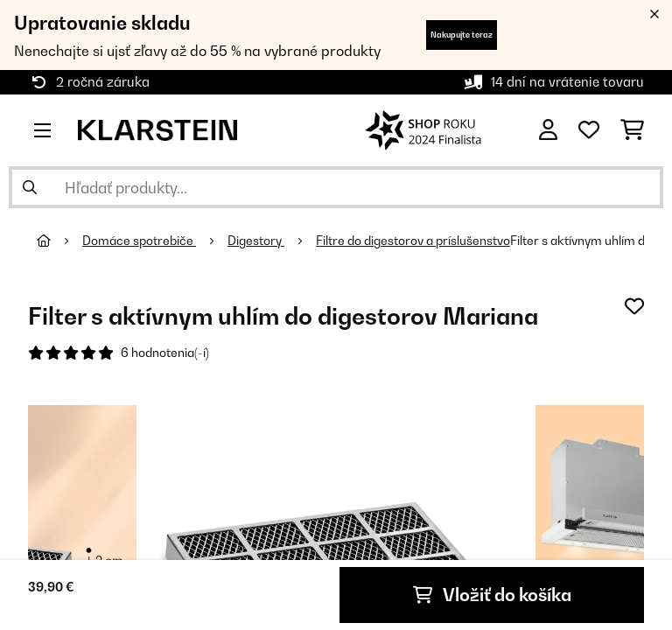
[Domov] (59, 241)
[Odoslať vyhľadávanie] (30, 187)
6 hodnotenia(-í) (165, 353)
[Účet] (548, 130)
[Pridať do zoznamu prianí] (634, 306)
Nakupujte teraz (462, 35)
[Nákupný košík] (632, 130)
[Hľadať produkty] (336, 187)
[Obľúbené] (589, 130)
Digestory (256, 241)
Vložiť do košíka (492, 595)
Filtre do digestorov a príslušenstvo (413, 241)
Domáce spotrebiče (139, 241)
